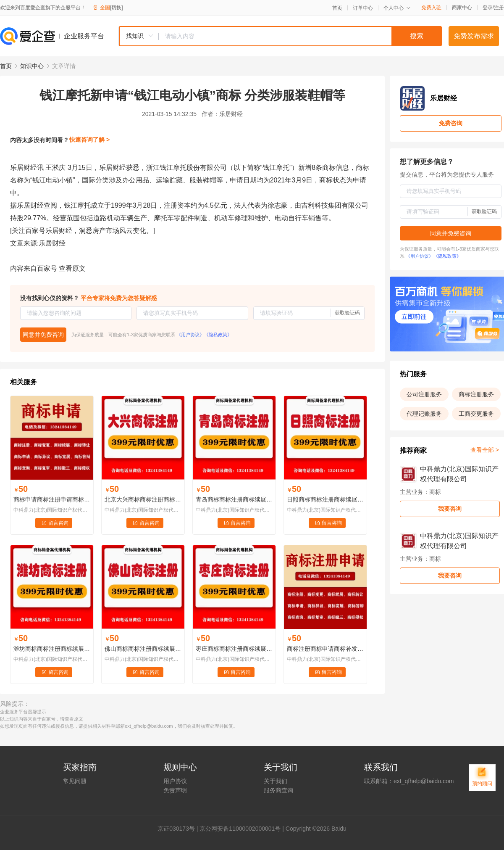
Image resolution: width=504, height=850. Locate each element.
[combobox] (280, 36)
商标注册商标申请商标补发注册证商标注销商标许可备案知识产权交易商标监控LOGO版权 (325, 649)
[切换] (117, 8)
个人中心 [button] (397, 8)
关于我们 (276, 781)
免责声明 (175, 790)
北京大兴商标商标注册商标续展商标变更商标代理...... (143, 499)
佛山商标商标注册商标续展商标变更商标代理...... (143, 649)
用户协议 (175, 781)
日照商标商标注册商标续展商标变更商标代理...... (325, 499)
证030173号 (179, 829)
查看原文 (72, 268)
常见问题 (75, 781)
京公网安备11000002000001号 (240, 829)
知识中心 (32, 66)
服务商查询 (278, 790)
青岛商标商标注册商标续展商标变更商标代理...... (234, 499)
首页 (337, 8)
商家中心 (462, 8)
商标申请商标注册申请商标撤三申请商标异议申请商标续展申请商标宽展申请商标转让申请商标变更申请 (52, 499)
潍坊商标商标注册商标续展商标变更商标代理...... (52, 649)
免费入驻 (431, 8)
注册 (499, 8)
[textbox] (300, 36)
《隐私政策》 (218, 335)
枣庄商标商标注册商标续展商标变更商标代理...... (234, 649)
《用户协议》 (190, 335)
